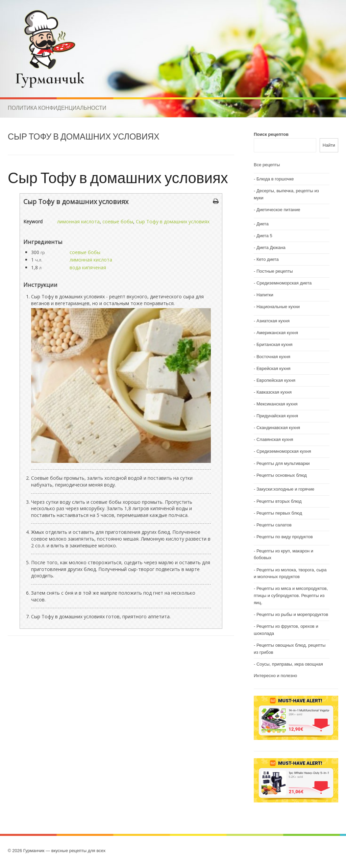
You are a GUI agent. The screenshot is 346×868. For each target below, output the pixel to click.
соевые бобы (118, 221)
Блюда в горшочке (275, 179)
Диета (263, 224)
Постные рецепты (275, 271)
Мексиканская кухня (277, 404)
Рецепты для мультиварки (283, 463)
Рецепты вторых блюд (279, 501)
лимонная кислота (78, 221)
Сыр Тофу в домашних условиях (118, 177)
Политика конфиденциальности (57, 108)
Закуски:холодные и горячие (285, 489)
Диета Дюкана (271, 247)
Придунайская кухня (277, 416)
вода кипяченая (88, 267)
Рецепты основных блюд (282, 475)
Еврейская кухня (274, 368)
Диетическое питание (278, 210)
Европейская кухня (276, 380)
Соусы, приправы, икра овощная (290, 664)
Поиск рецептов (271, 134)
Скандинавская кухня (278, 428)
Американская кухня (277, 333)
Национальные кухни (278, 307)
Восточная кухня (273, 357)
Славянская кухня (275, 439)
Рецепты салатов (274, 525)
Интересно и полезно (275, 676)
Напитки (265, 295)
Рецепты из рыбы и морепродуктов (292, 614)
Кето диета (268, 259)
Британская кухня (275, 344)
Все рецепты (267, 165)
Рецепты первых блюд (279, 513)
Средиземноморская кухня (284, 451)
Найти (329, 145)
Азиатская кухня (273, 321)
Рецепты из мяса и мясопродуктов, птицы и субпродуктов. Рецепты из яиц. (291, 596)
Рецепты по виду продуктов (285, 537)
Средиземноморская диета (284, 283)
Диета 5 (264, 236)
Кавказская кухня (274, 392)
